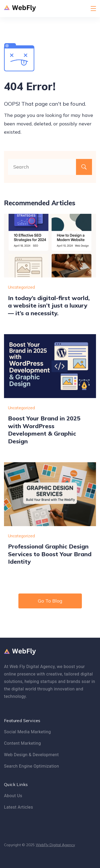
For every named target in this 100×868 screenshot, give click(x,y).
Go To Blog (50, 601)
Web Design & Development (31, 755)
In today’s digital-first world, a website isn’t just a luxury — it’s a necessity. (49, 305)
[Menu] (93, 9)
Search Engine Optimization (31, 766)
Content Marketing (22, 743)
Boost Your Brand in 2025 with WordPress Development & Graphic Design (44, 430)
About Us (13, 796)
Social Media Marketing (27, 732)
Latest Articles (19, 807)
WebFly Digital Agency (55, 845)
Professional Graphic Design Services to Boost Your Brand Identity (50, 554)
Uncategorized (21, 287)
